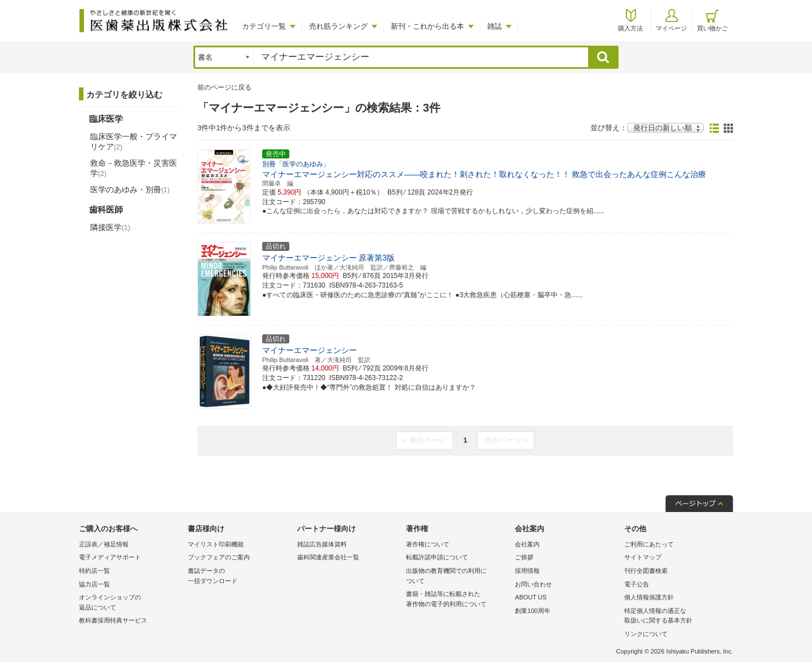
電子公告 (637, 584)
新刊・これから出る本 (427, 26)
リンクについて (646, 634)
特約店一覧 (94, 571)
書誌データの (239, 577)
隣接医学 (110, 227)
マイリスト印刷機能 (216, 544)
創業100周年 (532, 611)
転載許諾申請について (437, 557)
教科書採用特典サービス (113, 620)
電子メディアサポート (110, 557)
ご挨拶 (524, 557)
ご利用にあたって (649, 544)
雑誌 (495, 26)
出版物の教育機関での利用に (458, 577)
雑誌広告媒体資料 (322, 544)
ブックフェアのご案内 (219, 557)
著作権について (428, 544)
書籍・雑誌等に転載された (458, 600)
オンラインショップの (131, 603)
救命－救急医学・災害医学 (134, 168)
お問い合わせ (533, 584)
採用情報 (527, 571)
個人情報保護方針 (649, 597)
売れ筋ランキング (338, 26)
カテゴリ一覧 (264, 26)
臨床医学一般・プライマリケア (134, 142)
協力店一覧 (94, 584)
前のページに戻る (224, 87)
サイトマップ (643, 557)
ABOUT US (531, 597)
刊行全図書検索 (646, 571)
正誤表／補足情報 (104, 544)
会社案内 (527, 544)
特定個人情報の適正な (676, 617)
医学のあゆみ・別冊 (130, 189)
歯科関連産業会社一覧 (328, 557)
